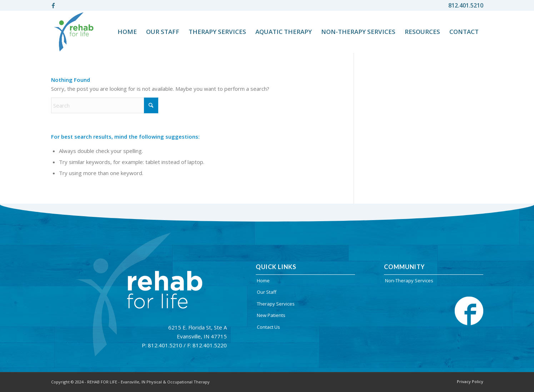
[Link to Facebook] (53, 5)
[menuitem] (127, 32)
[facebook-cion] (469, 311)
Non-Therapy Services (409, 281)
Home (263, 281)
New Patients (271, 315)
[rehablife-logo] (74, 32)
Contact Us (268, 327)
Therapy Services (276, 304)
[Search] (105, 105)
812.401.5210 (466, 5)
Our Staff (267, 292)
